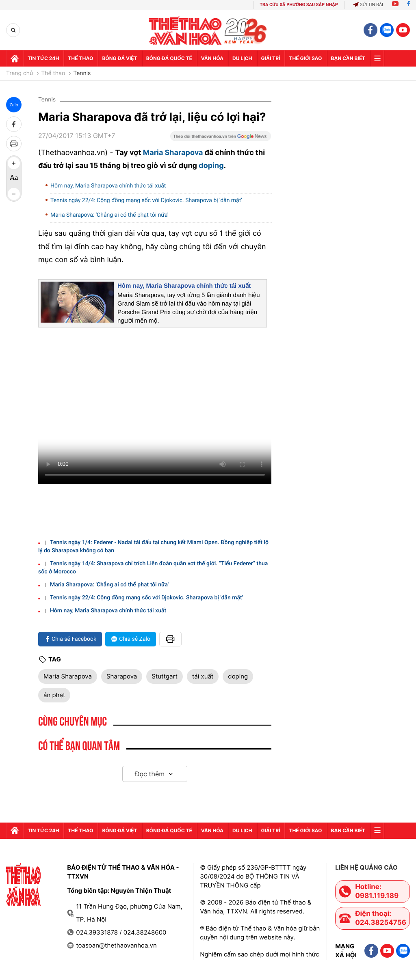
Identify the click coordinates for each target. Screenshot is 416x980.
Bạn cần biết (348, 58)
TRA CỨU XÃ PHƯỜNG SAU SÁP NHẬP (299, 5)
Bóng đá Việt (119, 58)
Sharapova (122, 676)
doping (211, 166)
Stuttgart (165, 676)
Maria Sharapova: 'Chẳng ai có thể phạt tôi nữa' (109, 215)
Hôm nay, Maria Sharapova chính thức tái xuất (108, 186)
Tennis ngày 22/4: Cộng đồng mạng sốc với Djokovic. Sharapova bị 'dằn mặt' (146, 200)
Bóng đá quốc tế (169, 58)
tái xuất (203, 676)
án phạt (54, 695)
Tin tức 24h (43, 58)
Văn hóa (212, 58)
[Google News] (221, 139)
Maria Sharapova (173, 153)
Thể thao (80, 58)
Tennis (82, 73)
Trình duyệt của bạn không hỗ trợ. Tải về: (155, 409)
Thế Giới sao (305, 58)
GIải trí (271, 58)
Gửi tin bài (368, 5)
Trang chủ (19, 73)
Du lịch (242, 58)
